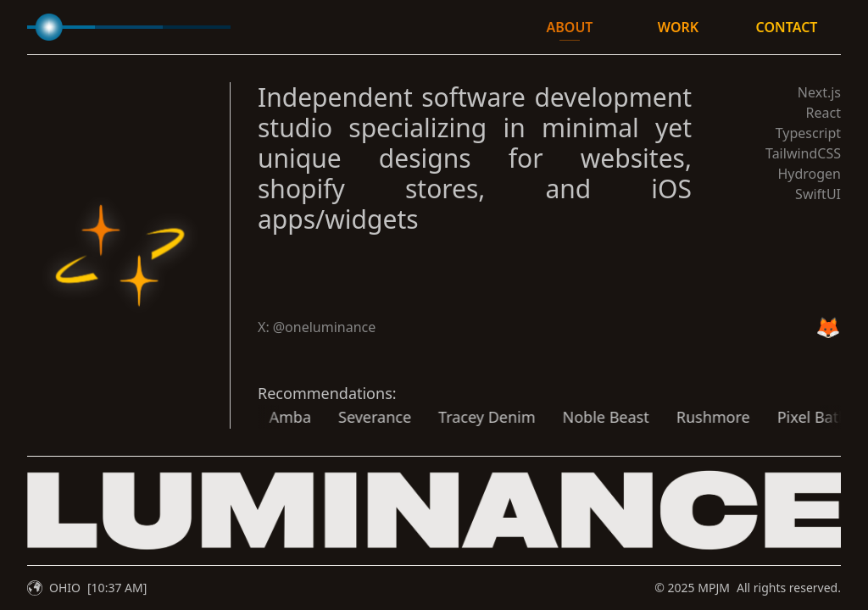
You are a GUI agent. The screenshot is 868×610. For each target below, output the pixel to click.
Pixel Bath (784, 417)
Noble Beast (576, 417)
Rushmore (684, 417)
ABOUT (570, 27)
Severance (346, 417)
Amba (261, 417)
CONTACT (787, 27)
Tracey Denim (458, 417)
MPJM (714, 588)
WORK (678, 27)
